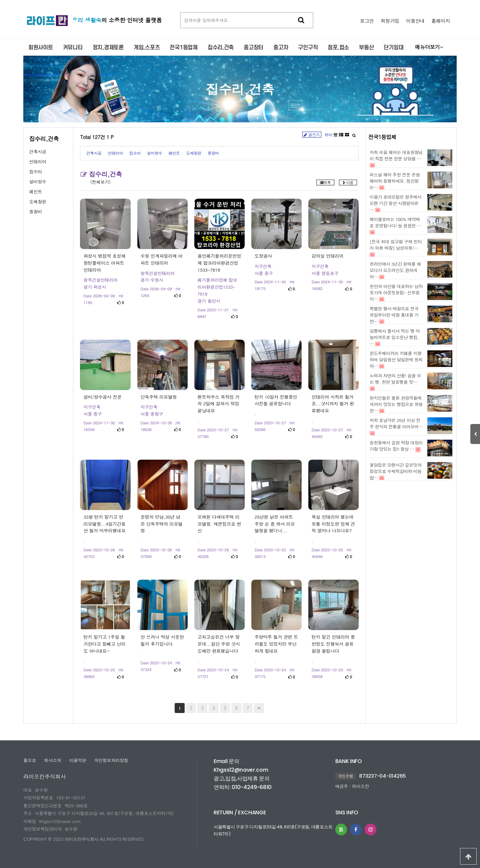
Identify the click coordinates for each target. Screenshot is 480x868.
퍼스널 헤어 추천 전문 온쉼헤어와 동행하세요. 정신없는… (395, 181)
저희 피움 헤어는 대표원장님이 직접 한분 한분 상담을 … (396, 155)
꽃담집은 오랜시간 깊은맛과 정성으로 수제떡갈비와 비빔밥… (396, 471)
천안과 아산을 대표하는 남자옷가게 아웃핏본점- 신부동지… (396, 292)
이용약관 (77, 760)
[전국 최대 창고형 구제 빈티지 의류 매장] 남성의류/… (396, 245)
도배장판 (38, 201)
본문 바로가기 (0, 0)
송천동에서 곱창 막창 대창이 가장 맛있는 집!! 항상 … (396, 446)
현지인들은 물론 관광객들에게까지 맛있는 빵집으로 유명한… (396, 404)
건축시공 (38, 151)
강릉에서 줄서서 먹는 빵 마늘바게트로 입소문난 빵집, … (395, 337)
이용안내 (415, 21)
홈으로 (30, 760)
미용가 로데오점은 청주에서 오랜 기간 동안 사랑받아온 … (396, 203)
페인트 (36, 191)
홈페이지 (441, 21)
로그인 (367, 21)
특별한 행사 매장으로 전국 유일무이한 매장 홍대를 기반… (394, 315)
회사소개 (52, 760)
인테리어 (38, 161)
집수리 (36, 171)
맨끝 (259, 708)
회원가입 (390, 21)
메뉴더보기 (429, 47)
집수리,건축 (240, 89)
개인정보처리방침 (111, 760)
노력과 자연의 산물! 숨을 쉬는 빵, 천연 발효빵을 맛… (395, 379)
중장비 (36, 211)
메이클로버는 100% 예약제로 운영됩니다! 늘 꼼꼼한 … (395, 222)
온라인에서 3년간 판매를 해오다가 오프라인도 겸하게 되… (395, 270)
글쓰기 (312, 135)
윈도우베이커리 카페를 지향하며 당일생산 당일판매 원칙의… (396, 359)
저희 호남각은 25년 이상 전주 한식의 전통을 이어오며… (396, 423)
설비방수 (38, 181)
